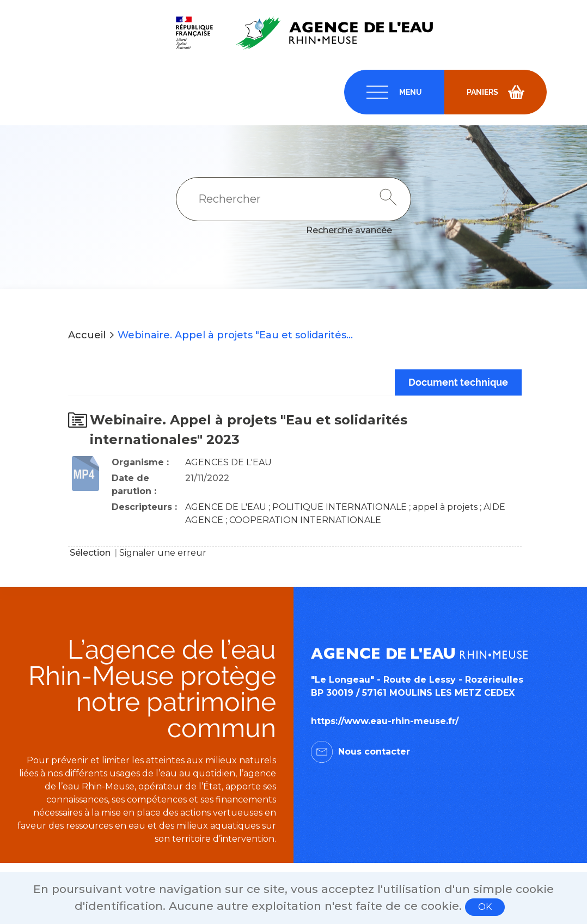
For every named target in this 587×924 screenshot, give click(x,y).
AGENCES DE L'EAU (228, 462)
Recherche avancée (349, 230)
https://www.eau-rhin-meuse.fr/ (385, 721)
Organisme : (140, 462)
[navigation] (394, 92)
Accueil (87, 335)
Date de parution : (134, 485)
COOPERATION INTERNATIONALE (305, 520)
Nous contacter (374, 752)
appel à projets (445, 507)
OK (485, 907)
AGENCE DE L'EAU (226, 507)
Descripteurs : (144, 507)
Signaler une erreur (163, 553)
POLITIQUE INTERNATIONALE (340, 507)
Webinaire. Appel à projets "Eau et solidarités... (235, 335)
